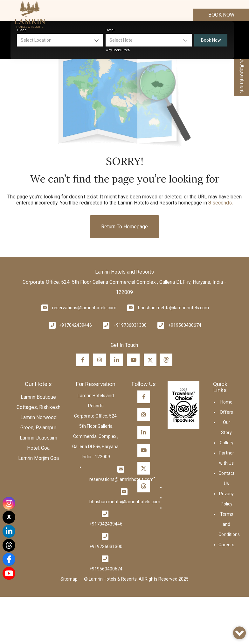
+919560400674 (185, 325)
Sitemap (69, 579)
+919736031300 (130, 325)
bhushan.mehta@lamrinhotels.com (173, 308)
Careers (226, 545)
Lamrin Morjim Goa (38, 458)
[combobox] (60, 40)
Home (226, 402)
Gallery (227, 443)
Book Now (221, 15)
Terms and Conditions (229, 524)
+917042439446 (75, 325)
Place (22, 30)
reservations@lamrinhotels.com (84, 308)
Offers (226, 412)
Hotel (110, 30)
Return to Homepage (125, 227)
